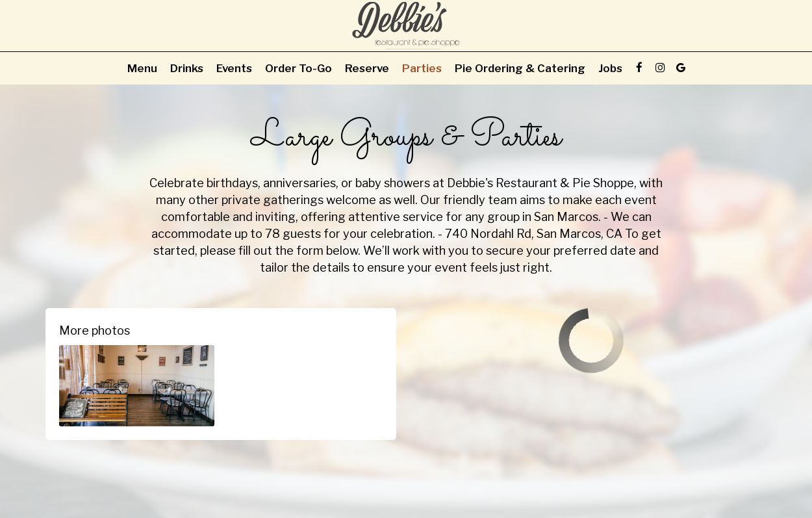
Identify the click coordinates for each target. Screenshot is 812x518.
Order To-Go (298, 68)
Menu (142, 68)
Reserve (367, 68)
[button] (137, 386)
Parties (422, 68)
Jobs (610, 68)
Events (234, 68)
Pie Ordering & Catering (520, 68)
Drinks (187, 68)
